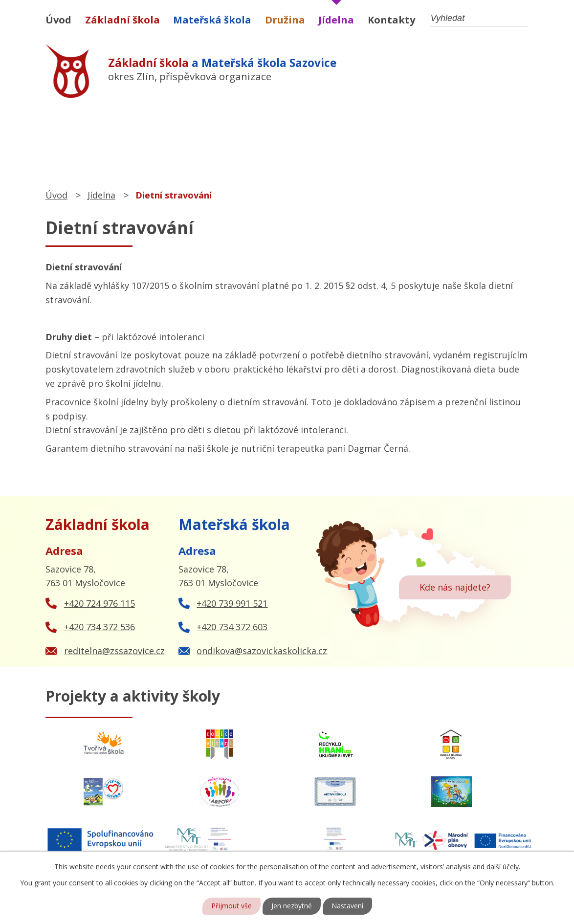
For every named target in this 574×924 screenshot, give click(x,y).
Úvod (58, 20)
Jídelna (336, 20)
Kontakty (391, 20)
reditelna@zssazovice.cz (114, 651)
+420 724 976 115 (99, 603)
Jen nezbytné (292, 906)
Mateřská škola (212, 20)
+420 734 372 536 (99, 627)
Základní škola (122, 20)
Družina (285, 20)
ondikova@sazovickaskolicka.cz (262, 651)
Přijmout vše (232, 906)
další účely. (503, 867)
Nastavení (347, 906)
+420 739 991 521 (232, 603)
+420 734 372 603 (232, 627)
